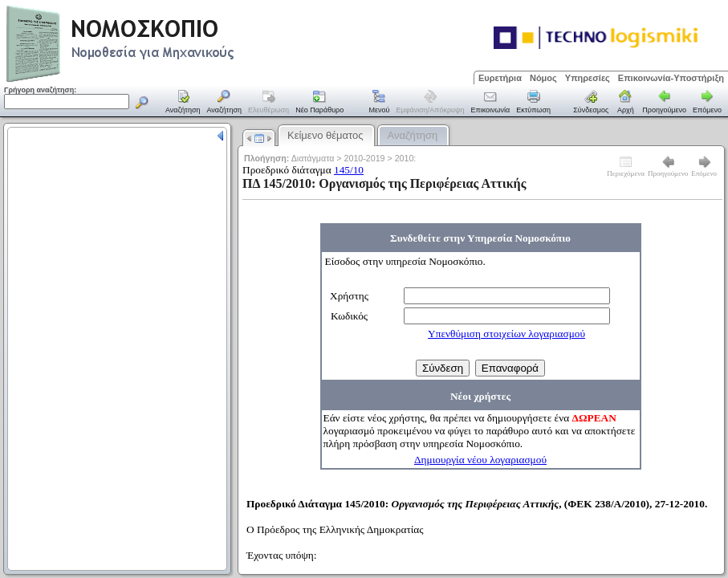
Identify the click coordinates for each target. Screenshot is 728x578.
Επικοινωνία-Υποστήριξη (671, 78)
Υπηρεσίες (588, 78)
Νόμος (543, 78)
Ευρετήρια (500, 78)
